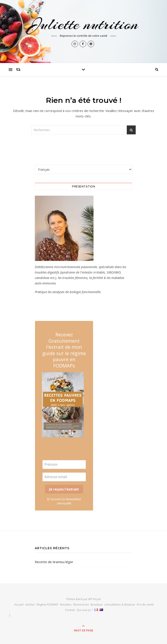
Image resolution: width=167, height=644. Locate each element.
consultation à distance (120, 604)
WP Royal (94, 599)
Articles (30, 604)
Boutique (97, 604)
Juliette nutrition (84, 24)
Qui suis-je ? (85, 610)
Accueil (19, 604)
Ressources (81, 604)
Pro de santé (145, 604)
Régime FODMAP (47, 604)
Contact (70, 610)
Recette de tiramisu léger (54, 562)
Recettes (66, 604)
